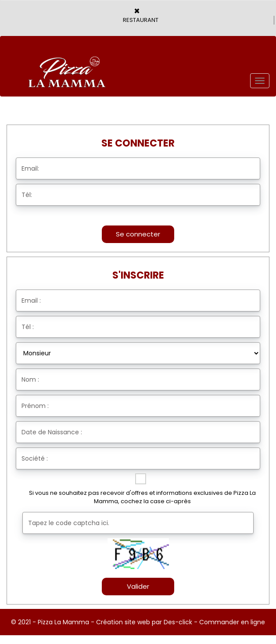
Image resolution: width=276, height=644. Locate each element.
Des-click (178, 622)
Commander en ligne (232, 622)
